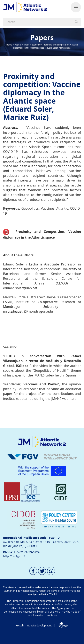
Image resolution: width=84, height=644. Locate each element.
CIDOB (10, 356)
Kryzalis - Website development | (42, 625)
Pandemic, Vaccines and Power (31, 384)
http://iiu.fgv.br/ (14, 556)
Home (9, 45)
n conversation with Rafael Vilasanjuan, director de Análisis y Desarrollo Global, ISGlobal (42, 361)
